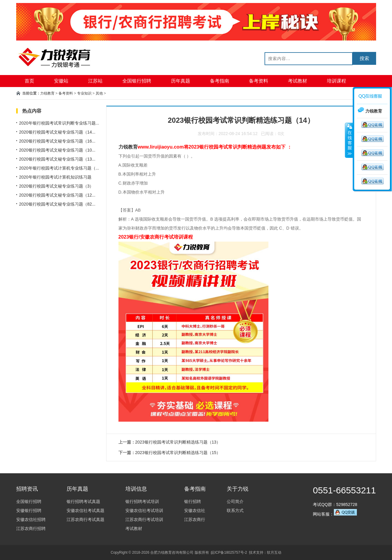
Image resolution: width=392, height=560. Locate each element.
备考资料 (259, 81)
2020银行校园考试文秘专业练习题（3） (57, 186)
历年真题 (181, 81)
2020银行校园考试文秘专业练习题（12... (57, 195)
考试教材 (298, 81)
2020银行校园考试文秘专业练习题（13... (57, 159)
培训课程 (337, 81)
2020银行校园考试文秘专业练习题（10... (57, 150)
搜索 (364, 58)
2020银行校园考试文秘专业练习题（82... (57, 204)
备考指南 (220, 81)
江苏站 (95, 81)
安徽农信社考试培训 (144, 510)
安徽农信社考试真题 (85, 510)
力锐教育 (47, 93)
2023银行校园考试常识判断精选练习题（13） (178, 442)
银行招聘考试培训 (142, 501)
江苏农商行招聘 (31, 528)
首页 (29, 81)
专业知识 (84, 93)
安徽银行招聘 (29, 510)
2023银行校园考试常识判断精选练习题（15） (178, 453)
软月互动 (274, 552)
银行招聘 (193, 501)
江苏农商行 (195, 519)
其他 (99, 93)
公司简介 (235, 501)
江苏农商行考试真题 (85, 519)
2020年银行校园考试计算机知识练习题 (55, 177)
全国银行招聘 (137, 81)
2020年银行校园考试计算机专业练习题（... (59, 168)
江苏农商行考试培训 (144, 519)
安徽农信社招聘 (31, 519)
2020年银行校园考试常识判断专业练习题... (59, 123)
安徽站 (61, 81)
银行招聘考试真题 (83, 501)
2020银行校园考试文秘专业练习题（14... (57, 132)
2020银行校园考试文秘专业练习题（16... (57, 141)
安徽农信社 (195, 510)
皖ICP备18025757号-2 (229, 552)
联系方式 (235, 510)
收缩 (349, 140)
